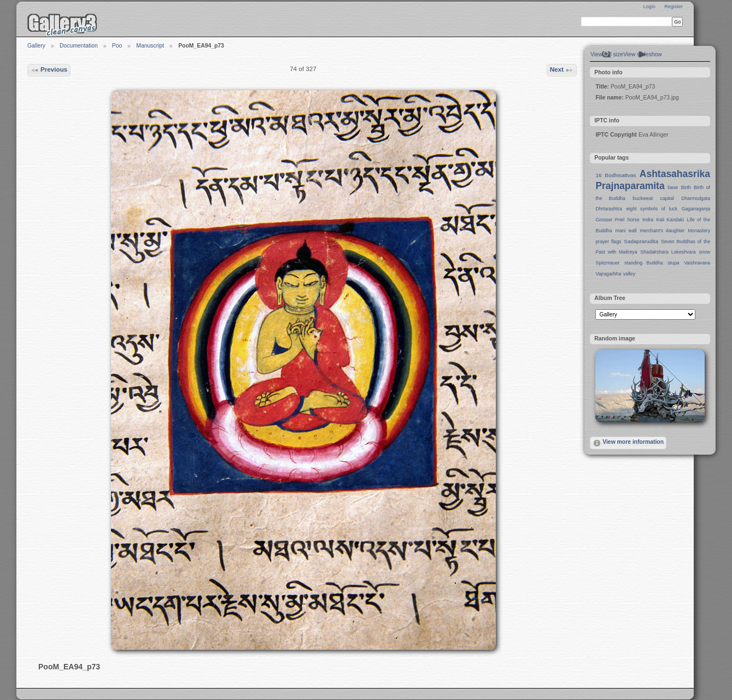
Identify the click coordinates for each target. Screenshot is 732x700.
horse (634, 220)
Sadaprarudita (641, 241)
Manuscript (150, 46)
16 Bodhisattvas (616, 175)
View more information (628, 443)
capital (667, 198)
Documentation (79, 46)
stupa (673, 263)
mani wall (626, 231)
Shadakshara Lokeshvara (668, 252)
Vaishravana (697, 263)
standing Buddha (644, 263)
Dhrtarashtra (608, 209)
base (673, 187)
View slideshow (643, 54)
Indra (648, 220)
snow (705, 252)
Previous (49, 70)
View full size (607, 54)
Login (649, 7)
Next (562, 70)
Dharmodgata (696, 198)
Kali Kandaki (670, 220)
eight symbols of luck (652, 209)
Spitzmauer (607, 263)
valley (629, 274)
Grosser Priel (610, 220)
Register (674, 7)
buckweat (643, 198)
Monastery (699, 231)
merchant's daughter (662, 231)
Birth (686, 187)
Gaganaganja (696, 209)
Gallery (36, 46)
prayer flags (608, 242)
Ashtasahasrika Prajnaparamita (653, 180)
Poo (117, 46)
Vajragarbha (608, 274)
